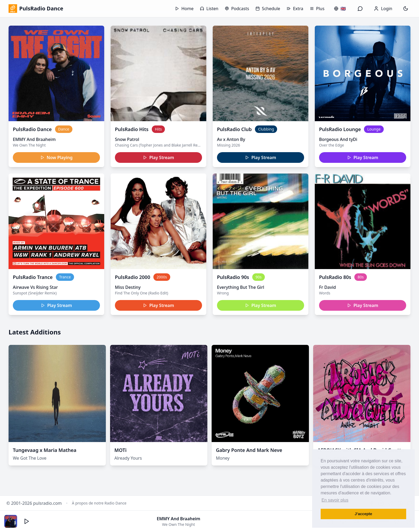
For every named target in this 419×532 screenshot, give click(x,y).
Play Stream (159, 157)
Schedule (268, 9)
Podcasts (237, 9)
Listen (209, 9)
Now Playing (57, 157)
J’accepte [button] (363, 514)
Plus (317, 9)
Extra (295, 9)
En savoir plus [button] (335, 500)
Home (184, 9)
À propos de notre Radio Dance (99, 503)
